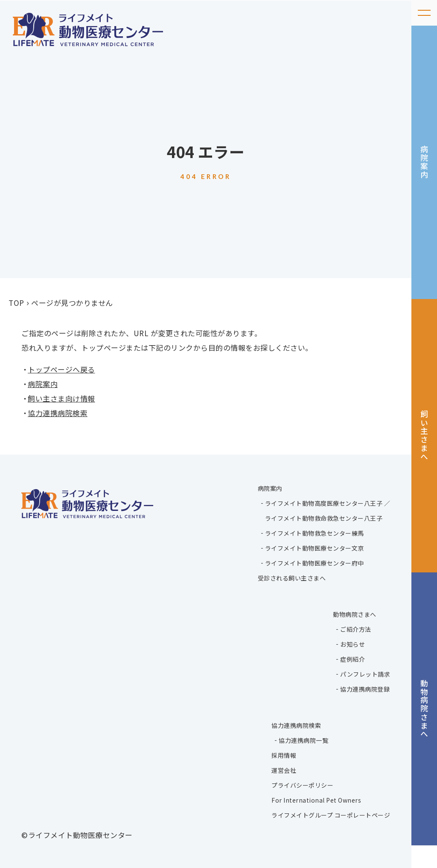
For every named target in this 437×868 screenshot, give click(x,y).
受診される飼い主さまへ (292, 578)
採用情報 (284, 755)
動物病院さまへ (425, 728)
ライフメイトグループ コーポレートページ (331, 815)
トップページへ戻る (61, 369)
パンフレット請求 (365, 674)
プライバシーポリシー (302, 785)
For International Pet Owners (316, 800)
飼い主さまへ (425, 447)
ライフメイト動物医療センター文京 (315, 548)
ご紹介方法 (356, 629)
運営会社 (284, 770)
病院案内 (425, 166)
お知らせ (353, 644)
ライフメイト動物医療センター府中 (315, 563)
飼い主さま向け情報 (61, 398)
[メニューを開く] (424, 13)
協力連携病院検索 (58, 413)
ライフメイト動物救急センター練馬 (315, 533)
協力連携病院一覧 (303, 740)
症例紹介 (353, 659)
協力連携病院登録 (365, 689)
